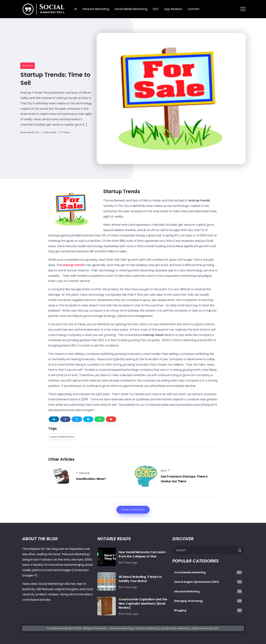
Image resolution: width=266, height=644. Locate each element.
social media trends (62, 437)
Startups (28, 66)
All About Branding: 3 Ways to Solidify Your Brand (140, 579)
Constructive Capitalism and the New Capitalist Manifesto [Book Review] (143, 603)
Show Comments (133, 510)
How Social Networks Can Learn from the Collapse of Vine (142, 554)
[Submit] (241, 550)
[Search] (208, 550)
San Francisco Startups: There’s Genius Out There (184, 479)
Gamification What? (91, 479)
